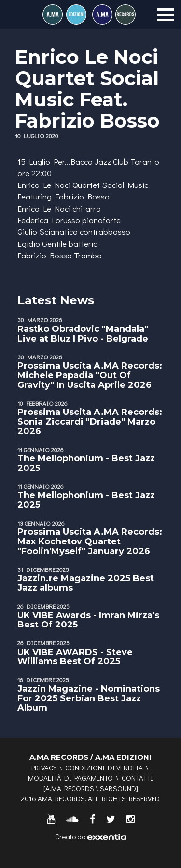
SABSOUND (118, 788)
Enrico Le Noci (44, 185)
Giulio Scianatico (48, 232)
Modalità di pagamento (70, 778)
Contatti (137, 778)
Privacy (44, 768)
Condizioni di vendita (104, 768)
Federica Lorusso (49, 220)
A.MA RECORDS (70, 788)
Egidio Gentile (42, 244)
